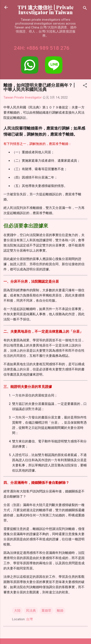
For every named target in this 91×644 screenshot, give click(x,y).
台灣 (29, 619)
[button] (85, 86)
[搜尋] (85, 9)
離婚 (60, 611)
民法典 (31, 611)
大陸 (17, 611)
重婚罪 (46, 611)
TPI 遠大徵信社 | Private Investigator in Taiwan (46, 10)
